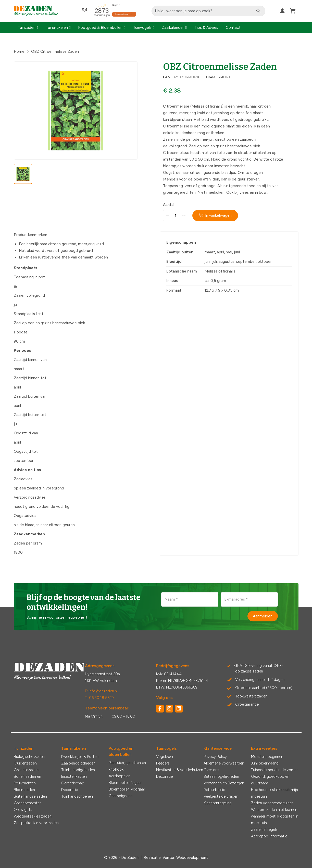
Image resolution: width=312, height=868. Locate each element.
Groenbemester (27, 803)
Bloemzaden (24, 790)
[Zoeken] (259, 11)
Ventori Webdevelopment (185, 858)
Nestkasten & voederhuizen (180, 770)
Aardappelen (120, 776)
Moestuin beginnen (267, 757)
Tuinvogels (142, 28)
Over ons (211, 770)
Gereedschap (73, 783)
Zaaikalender (173, 28)
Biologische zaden (29, 757)
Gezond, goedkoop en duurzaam (270, 780)
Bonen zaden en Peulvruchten (27, 780)
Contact (233, 28)
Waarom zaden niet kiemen (274, 810)
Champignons (121, 796)
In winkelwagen (215, 215)
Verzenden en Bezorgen (224, 783)
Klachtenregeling (218, 803)
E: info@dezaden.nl (101, 691)
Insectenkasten (74, 776)
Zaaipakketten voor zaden (36, 823)
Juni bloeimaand (265, 763)
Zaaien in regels (264, 830)
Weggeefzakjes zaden (33, 816)
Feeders (163, 763)
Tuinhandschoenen (77, 796)
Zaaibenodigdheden (78, 763)
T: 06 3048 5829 (99, 698)
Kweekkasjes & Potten (80, 757)
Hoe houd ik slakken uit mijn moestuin (274, 793)
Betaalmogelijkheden (221, 776)
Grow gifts (23, 810)
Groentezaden (26, 770)
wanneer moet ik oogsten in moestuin (275, 820)
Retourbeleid (214, 790)
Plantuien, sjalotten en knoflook (127, 766)
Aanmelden (263, 616)
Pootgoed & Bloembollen (100, 28)
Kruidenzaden (25, 763)
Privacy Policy (215, 757)
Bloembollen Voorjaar (127, 789)
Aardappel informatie (269, 836)
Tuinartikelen (57, 28)
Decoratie (70, 790)
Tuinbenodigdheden (78, 770)
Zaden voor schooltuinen (272, 803)
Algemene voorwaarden (224, 763)
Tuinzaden (27, 28)
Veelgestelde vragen (221, 796)
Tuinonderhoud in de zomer (274, 770)
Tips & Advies (206, 28)
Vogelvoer (165, 757)
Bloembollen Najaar (125, 783)
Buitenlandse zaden (30, 796)
